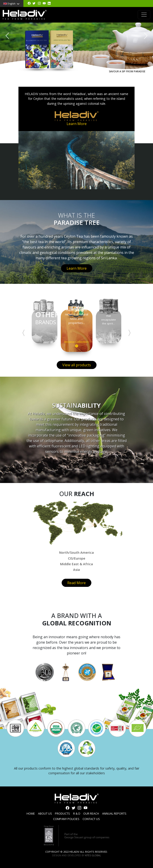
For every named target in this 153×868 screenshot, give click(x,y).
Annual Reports (114, 813)
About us (45, 813)
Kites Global (93, 855)
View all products (77, 365)
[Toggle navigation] (144, 15)
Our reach (91, 813)
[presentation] (7, 36)
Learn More (77, 124)
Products (62, 813)
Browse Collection (76, 344)
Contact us (91, 819)
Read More (76, 583)
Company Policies (66, 819)
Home (31, 813)
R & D (77, 813)
